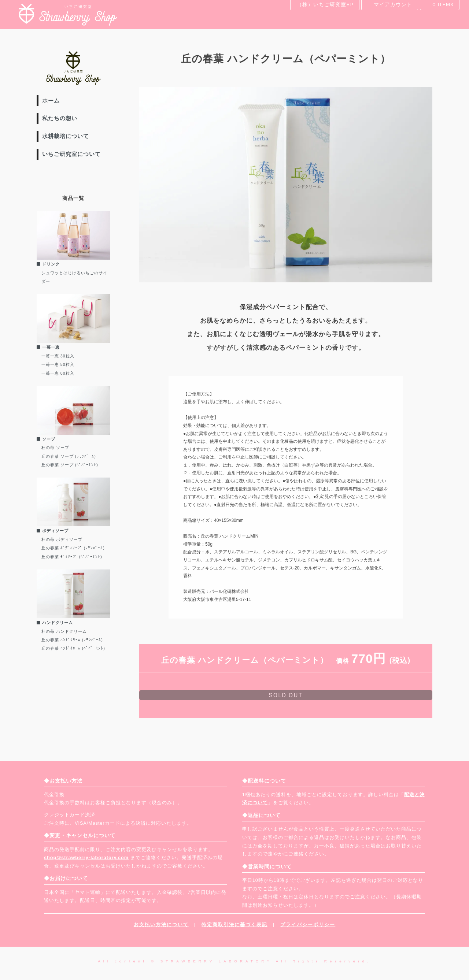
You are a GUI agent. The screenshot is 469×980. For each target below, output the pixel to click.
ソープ (46, 439)
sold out (286, 695)
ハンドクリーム (55, 623)
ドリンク (48, 264)
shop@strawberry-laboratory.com (86, 858)
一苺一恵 (48, 347)
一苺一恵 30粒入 (58, 356)
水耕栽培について (66, 136)
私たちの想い (60, 118)
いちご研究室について (71, 154)
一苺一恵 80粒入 (58, 373)
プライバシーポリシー (308, 925)
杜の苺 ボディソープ (62, 539)
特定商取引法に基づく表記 (234, 925)
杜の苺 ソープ (55, 448)
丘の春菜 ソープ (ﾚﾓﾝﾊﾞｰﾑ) (69, 456)
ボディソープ (53, 531)
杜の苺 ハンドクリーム (64, 631)
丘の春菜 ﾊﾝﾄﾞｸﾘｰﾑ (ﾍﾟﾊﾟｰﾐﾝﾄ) (73, 648)
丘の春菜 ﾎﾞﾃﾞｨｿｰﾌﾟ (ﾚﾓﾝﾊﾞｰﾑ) (73, 548)
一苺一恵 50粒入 (58, 364)
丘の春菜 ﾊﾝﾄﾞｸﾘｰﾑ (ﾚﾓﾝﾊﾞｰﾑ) (72, 640)
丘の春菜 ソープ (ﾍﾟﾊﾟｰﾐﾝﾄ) (70, 465)
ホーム (51, 101)
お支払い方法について (161, 925)
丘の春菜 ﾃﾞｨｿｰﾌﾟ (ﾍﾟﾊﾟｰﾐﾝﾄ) (72, 557)
